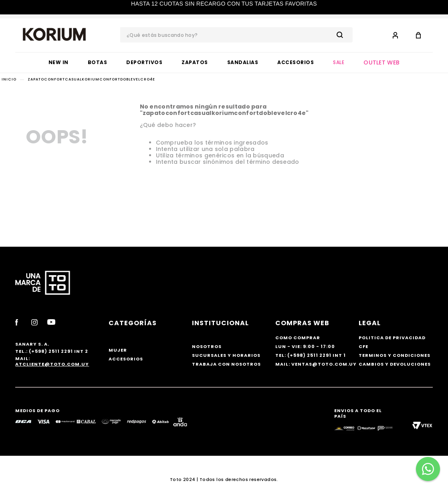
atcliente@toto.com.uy (52, 364)
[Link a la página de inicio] (9, 79)
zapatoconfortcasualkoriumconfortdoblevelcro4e (91, 79)
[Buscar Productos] (341, 35)
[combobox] (236, 35)
